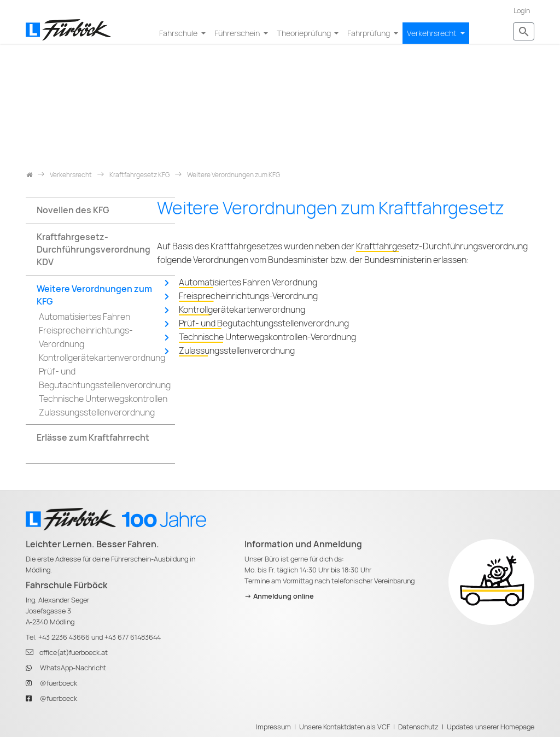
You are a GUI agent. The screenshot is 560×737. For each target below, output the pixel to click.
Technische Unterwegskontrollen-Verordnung (267, 337)
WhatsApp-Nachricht (73, 668)
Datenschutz (418, 727)
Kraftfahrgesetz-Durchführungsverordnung (442, 246)
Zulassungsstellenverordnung (237, 351)
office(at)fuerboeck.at (74, 653)
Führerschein (238, 33)
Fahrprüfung (369, 33)
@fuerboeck (59, 683)
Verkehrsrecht (433, 33)
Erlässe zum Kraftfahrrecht (93, 438)
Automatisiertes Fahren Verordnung (248, 282)
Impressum (273, 727)
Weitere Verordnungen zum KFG (94, 295)
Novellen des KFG (73, 210)
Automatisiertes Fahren (84, 317)
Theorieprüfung (305, 33)
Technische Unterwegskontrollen (103, 399)
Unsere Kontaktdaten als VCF (345, 727)
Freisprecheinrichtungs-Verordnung (248, 296)
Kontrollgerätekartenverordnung (242, 310)
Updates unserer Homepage (491, 727)
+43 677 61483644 (133, 637)
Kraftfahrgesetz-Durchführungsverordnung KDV (94, 250)
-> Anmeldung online (279, 596)
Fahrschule (179, 33)
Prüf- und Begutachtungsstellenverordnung (264, 323)
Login (522, 11)
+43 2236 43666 (64, 637)
